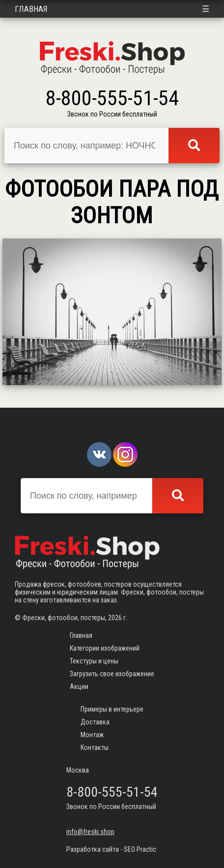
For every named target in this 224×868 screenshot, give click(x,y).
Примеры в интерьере (112, 709)
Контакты (95, 748)
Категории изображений (105, 648)
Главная (31, 9)
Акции (79, 687)
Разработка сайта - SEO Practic (111, 849)
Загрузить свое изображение (112, 674)
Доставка (95, 722)
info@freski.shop (90, 832)
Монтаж (92, 735)
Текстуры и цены (94, 661)
